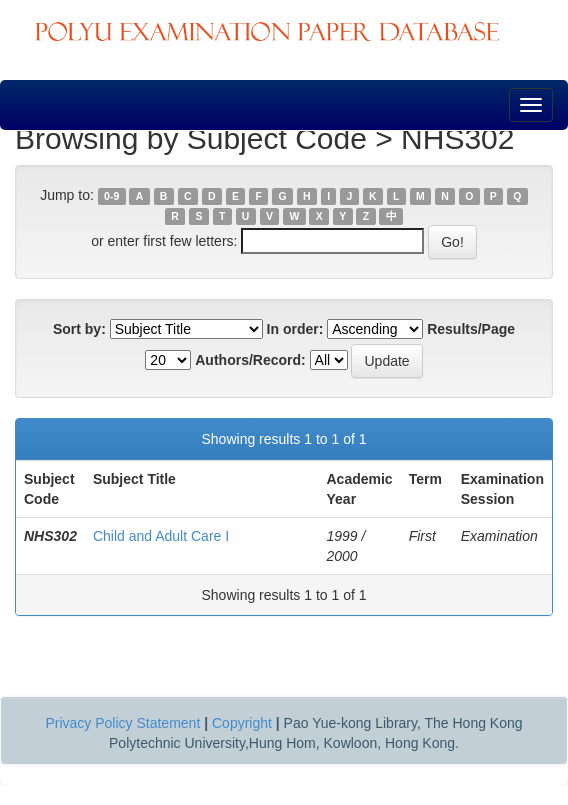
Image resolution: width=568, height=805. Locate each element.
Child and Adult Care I (161, 536)
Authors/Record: (250, 360)
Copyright (242, 723)
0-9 (111, 196)
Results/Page (471, 329)
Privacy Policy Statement (122, 723)
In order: (295, 329)
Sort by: (79, 329)
